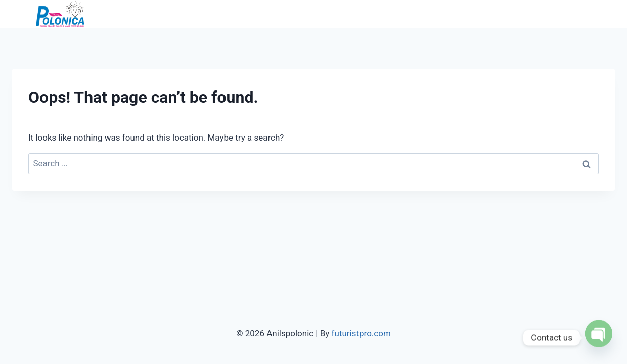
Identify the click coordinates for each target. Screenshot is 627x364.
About (466, 14)
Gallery (544, 14)
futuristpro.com (361, 333)
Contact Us (588, 14)
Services (504, 14)
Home (433, 14)
